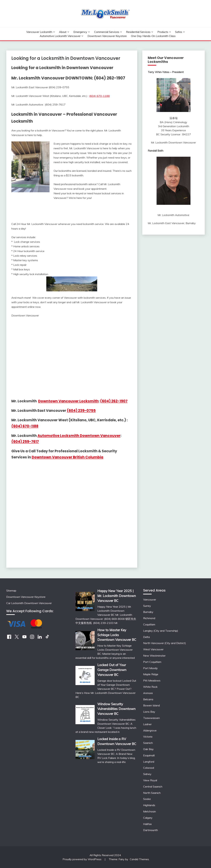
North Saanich (152, 793)
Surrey (147, 606)
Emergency (80, 32)
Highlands (149, 805)
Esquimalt (149, 755)
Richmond (149, 618)
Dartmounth (151, 830)
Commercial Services (107, 32)
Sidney (147, 774)
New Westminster (154, 656)
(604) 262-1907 (114, 401)
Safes (179, 32)
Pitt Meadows (152, 680)
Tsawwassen (151, 718)
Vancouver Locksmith (39, 32)
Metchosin (150, 811)
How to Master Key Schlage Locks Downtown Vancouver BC (117, 635)
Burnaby (148, 612)
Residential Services (138, 32)
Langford (149, 762)
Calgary (148, 818)
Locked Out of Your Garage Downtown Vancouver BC (112, 670)
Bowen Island (151, 705)
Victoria (148, 737)
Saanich (148, 743)
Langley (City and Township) (161, 631)
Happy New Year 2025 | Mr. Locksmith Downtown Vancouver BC (117, 596)
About (63, 32)
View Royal (150, 780)
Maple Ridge (151, 674)
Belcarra (148, 699)
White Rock (150, 687)
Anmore (148, 693)
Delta (146, 637)
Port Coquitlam (152, 662)
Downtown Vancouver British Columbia (68, 457)
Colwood (149, 768)
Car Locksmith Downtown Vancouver (29, 603)
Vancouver (150, 600)
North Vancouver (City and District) (165, 643)
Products (163, 32)
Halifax (147, 824)
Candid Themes (139, 859)
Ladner (147, 724)
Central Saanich (153, 787)
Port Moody (150, 668)
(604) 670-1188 (99, 96)
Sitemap (11, 591)
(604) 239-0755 (81, 411)
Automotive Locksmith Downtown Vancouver (79, 436)
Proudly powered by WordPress (82, 859)
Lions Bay (149, 712)
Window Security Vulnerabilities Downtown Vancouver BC (116, 709)
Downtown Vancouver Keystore (107, 36)
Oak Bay (148, 749)
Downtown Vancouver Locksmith (68, 401)
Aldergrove (150, 730)
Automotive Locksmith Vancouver (60, 36)
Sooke (147, 799)
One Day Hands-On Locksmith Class (153, 36)
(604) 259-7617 (25, 442)
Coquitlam (149, 624)
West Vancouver (153, 649)
